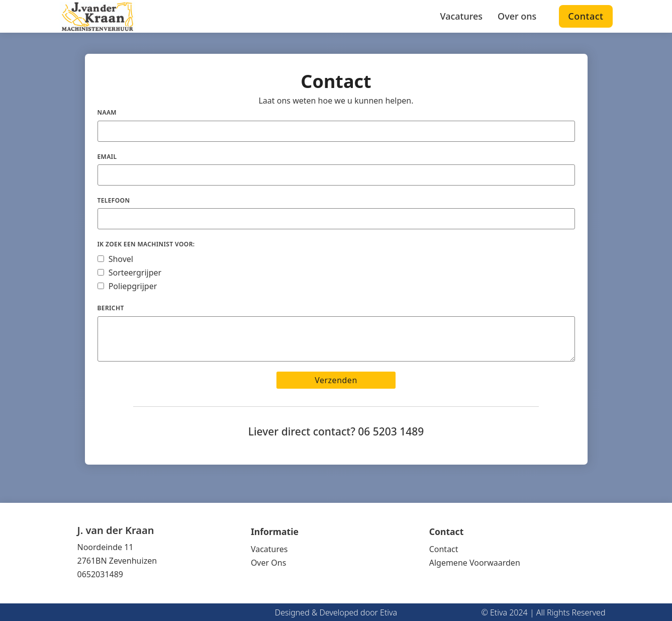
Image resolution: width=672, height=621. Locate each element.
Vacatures (461, 16)
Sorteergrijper (135, 273)
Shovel (121, 259)
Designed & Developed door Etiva (336, 612)
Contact (586, 16)
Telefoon (114, 200)
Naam (107, 112)
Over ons (517, 16)
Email (107, 157)
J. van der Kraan (116, 530)
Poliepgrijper (133, 286)
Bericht (111, 308)
